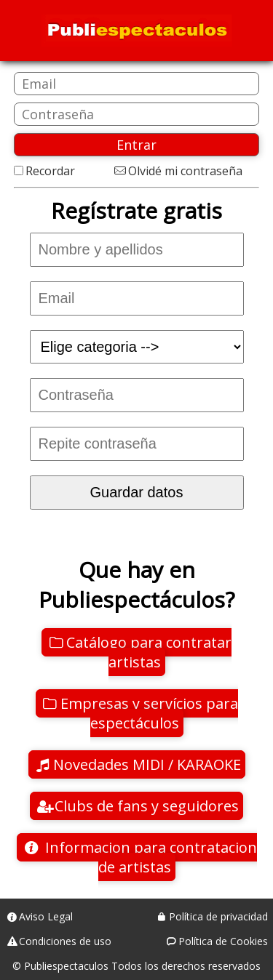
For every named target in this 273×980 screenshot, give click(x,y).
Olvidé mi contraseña (185, 171)
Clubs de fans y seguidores (147, 806)
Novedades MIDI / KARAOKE (147, 764)
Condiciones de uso (65, 941)
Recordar (50, 171)
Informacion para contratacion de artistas (149, 857)
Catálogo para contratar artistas (149, 652)
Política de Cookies (223, 941)
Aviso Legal (46, 916)
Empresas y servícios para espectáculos (149, 713)
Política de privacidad (218, 916)
